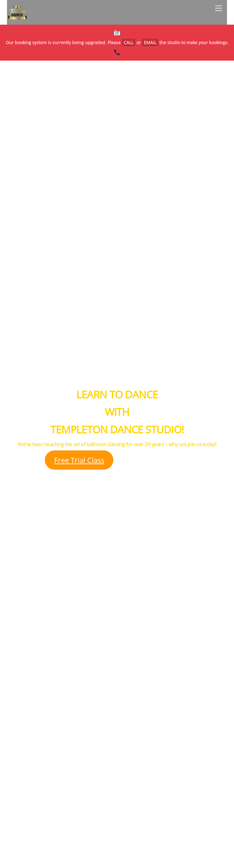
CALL (129, 42)
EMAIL (150, 42)
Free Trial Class (79, 460)
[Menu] (218, 8)
